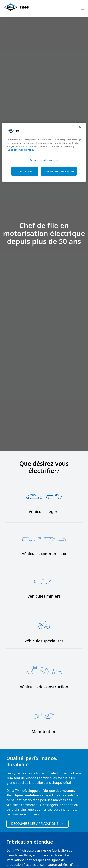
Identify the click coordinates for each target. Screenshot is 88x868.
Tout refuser (25, 171)
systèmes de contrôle (62, 795)
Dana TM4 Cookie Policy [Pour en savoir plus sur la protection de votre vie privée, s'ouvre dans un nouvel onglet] (21, 150)
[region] (44, 152)
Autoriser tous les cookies (59, 171)
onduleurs (33, 795)
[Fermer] (80, 127)
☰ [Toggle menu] (83, 8)
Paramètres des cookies (44, 160)
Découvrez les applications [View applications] (37, 824)
